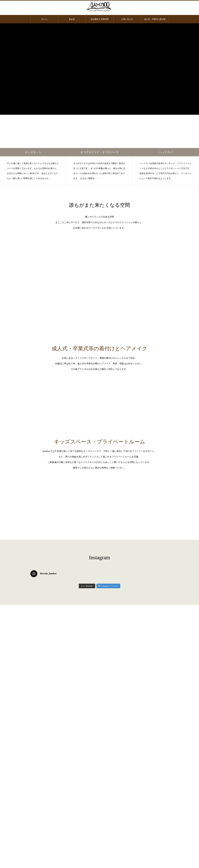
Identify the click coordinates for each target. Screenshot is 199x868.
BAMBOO (63, 481)
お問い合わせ (127, 19)
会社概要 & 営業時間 (99, 19)
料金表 (72, 19)
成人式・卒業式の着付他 (155, 19)
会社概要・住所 (99, 830)
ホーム (44, 19)
